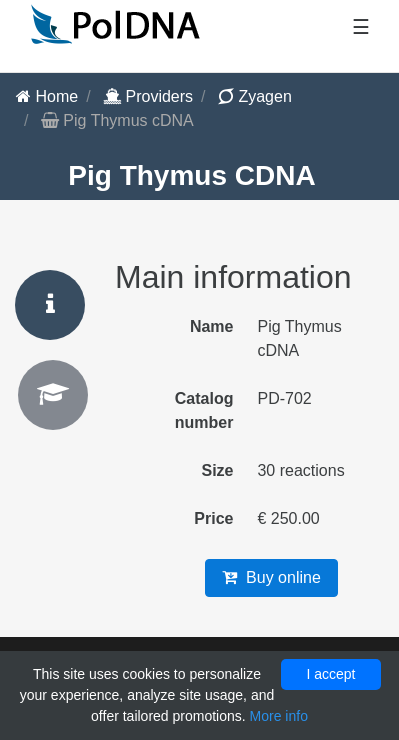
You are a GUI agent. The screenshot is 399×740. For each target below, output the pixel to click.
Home (47, 96)
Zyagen (255, 96)
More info (279, 716)
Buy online (271, 577)
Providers (148, 96)
